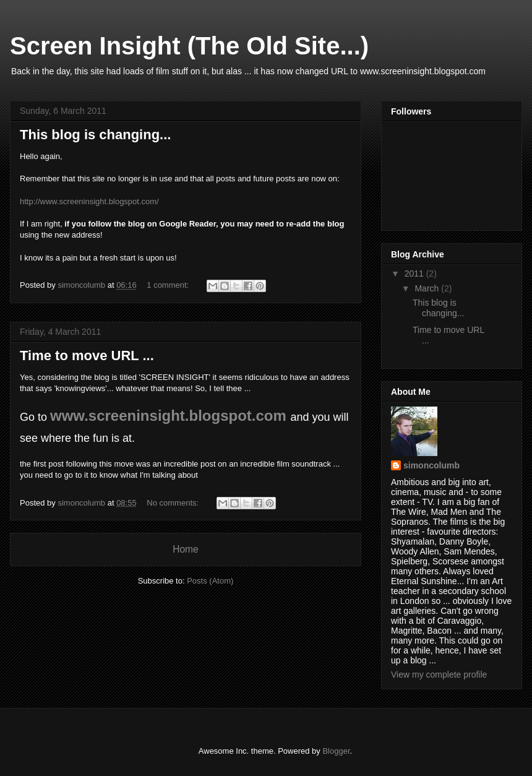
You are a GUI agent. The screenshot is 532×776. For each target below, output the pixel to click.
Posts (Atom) (210, 581)
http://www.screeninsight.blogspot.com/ (89, 201)
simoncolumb (431, 465)
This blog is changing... (95, 135)
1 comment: (169, 285)
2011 (415, 274)
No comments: (174, 503)
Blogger (336, 751)
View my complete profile (439, 675)
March (428, 288)
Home (186, 549)
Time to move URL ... (87, 356)
